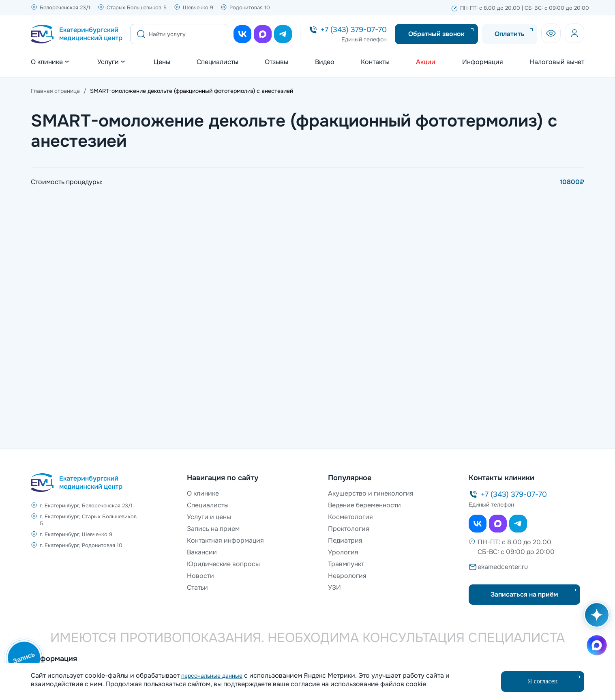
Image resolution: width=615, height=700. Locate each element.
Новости (200, 576)
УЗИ (334, 587)
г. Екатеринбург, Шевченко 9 (76, 534)
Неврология (347, 576)
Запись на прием (213, 529)
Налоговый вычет (557, 62)
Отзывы (276, 62)
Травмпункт (346, 564)
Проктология (349, 529)
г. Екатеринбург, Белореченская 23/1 (86, 506)
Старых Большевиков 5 (137, 8)
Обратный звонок (436, 34)
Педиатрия (345, 540)
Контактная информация (225, 540)
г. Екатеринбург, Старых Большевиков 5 (88, 520)
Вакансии (202, 552)
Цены (162, 62)
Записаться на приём (524, 594)
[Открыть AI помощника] (595, 619)
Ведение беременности (364, 505)
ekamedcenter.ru (503, 567)
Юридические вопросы (223, 564)
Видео (325, 62)
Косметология (350, 517)
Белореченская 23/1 (65, 8)
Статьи (197, 587)
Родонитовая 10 (250, 8)
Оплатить (510, 34)
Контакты (375, 62)
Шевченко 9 (198, 8)
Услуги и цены (209, 517)
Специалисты (217, 62)
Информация (483, 62)
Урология (343, 552)
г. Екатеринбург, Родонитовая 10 (81, 545)
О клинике (203, 493)
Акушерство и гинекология (371, 493)
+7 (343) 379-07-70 (354, 30)
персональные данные (212, 676)
